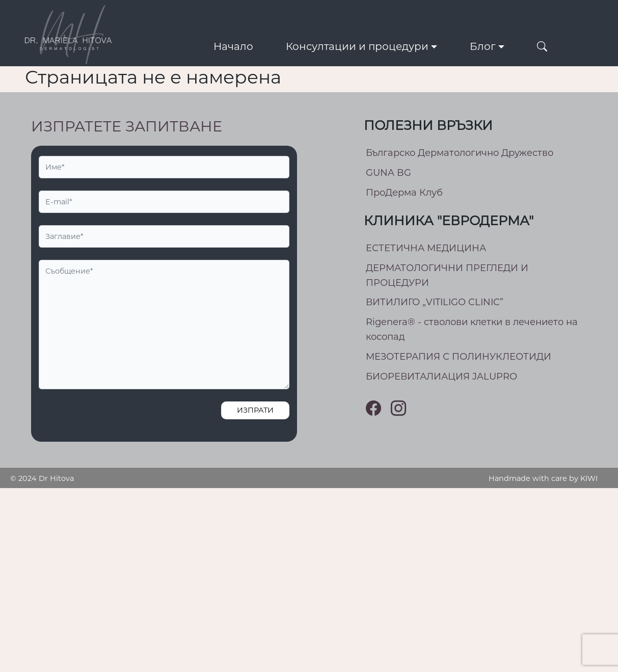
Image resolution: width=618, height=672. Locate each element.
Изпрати (255, 410)
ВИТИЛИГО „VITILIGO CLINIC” (435, 302)
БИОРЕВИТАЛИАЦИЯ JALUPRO (441, 377)
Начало (233, 46)
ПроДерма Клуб (404, 193)
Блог (483, 46)
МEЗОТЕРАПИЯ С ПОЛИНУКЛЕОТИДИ (459, 357)
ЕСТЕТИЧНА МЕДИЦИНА (426, 248)
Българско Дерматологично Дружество (460, 153)
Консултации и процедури (357, 46)
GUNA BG (388, 173)
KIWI (589, 478)
